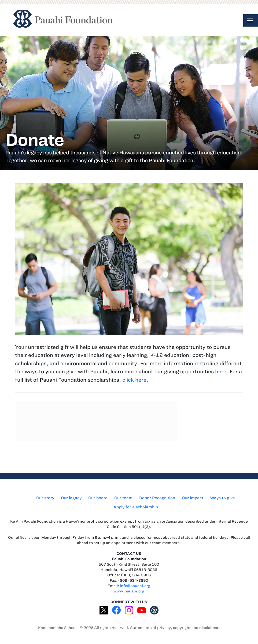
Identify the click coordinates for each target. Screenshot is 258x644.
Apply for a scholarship (136, 507)
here (221, 372)
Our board (98, 498)
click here (134, 380)
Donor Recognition (157, 498)
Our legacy (71, 498)
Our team (123, 498)
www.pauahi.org (129, 591)
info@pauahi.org (135, 586)
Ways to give (222, 498)
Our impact (193, 498)
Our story (45, 498)
